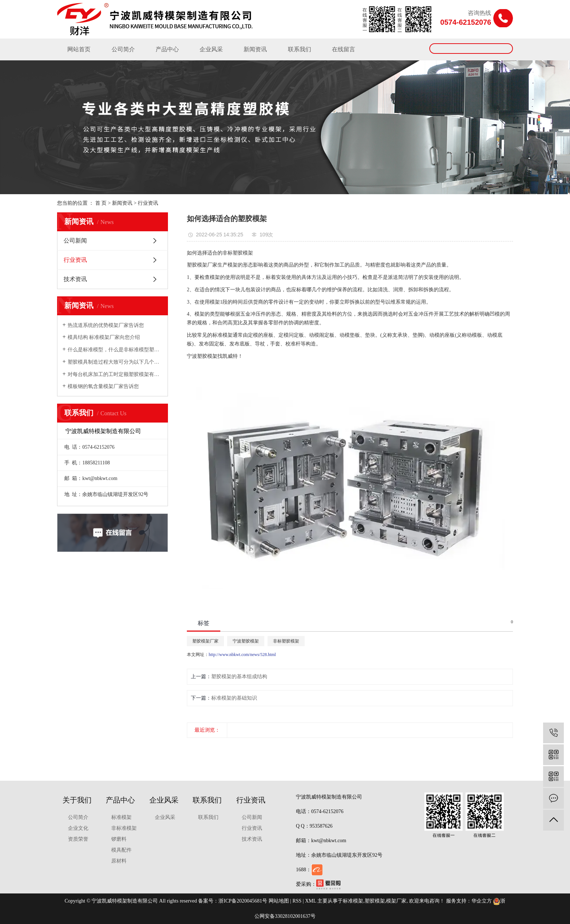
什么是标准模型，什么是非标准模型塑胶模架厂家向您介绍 (115, 350)
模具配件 (121, 850)
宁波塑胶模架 (246, 641)
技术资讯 (75, 279)
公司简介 (123, 49)
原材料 (119, 861)
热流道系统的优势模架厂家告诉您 (106, 325)
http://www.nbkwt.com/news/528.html (242, 655)
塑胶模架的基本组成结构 (239, 677)
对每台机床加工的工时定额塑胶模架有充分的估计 (115, 374)
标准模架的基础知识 (234, 698)
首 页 (101, 203)
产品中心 (167, 49)
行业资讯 (148, 203)
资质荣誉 (78, 839)
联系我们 (300, 49)
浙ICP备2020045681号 (243, 901)
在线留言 (344, 49)
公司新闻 (75, 241)
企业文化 (78, 828)
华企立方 (482, 901)
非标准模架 (124, 828)
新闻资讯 (255, 49)
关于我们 (77, 800)
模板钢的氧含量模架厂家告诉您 (103, 386)
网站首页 (79, 49)
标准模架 (121, 817)
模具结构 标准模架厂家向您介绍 (104, 337)
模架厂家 (396, 901)
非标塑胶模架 (286, 641)
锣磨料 (119, 839)
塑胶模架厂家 (205, 641)
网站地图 (279, 901)
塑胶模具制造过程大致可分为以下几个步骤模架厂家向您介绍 (115, 362)
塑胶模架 (375, 901)
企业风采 (211, 49)
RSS (297, 901)
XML (311, 901)
